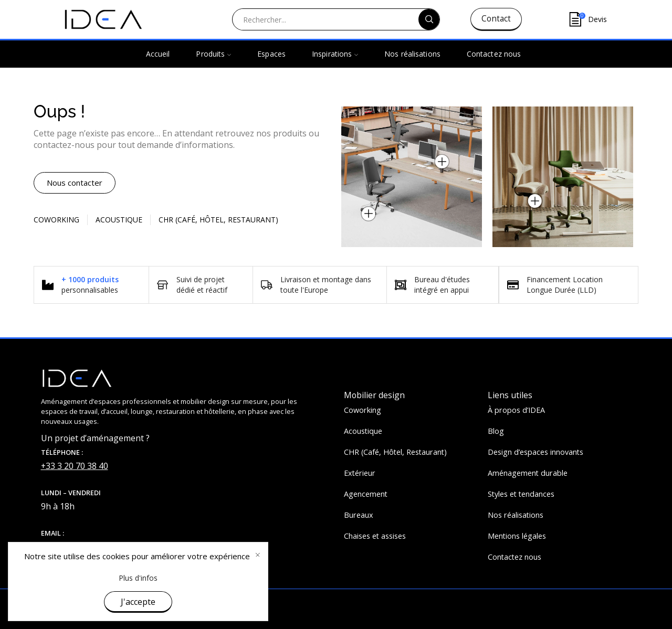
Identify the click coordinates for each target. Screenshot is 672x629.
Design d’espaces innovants (535, 452)
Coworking (56, 220)
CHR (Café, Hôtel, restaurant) (218, 220)
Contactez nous (494, 54)
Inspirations (335, 54)
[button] (75, 183)
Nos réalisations (412, 54)
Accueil (158, 54)
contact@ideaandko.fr (83, 547)
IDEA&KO (130, 604)
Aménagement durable (528, 473)
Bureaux (359, 515)
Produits (213, 54)
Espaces (271, 54)
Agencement (366, 494)
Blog (496, 431)
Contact (496, 19)
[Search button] (429, 19)
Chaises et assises (375, 536)
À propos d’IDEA (516, 410)
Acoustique (119, 220)
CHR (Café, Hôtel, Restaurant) (395, 452)
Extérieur (360, 473)
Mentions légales (517, 536)
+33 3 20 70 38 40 (75, 466)
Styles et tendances (521, 494)
